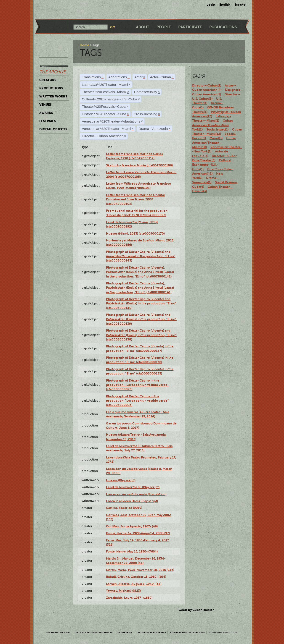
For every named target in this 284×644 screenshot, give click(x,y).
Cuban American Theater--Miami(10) (214, 143)
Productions (51, 88)
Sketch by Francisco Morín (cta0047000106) (139, 165)
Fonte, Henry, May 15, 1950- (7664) (132, 551)
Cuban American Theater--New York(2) (212, 125)
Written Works (53, 96)
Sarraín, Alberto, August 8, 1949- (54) (134, 584)
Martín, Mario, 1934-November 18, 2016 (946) (140, 570)
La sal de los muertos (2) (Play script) (133, 487)
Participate (190, 27)
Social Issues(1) (217, 129)
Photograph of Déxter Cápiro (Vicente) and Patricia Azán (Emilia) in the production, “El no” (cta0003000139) (141, 319)
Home (84, 45)
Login (211, 5)
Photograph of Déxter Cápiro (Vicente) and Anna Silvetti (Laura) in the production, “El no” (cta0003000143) (141, 256)
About (143, 27)
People (164, 27)
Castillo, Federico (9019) (124, 508)
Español (240, 5)
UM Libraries (124, 632)
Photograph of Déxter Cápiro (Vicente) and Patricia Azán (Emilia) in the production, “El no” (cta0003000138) (141, 335)
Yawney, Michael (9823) (123, 591)
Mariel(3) (216, 138)
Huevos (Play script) (121, 480)
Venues (45, 105)
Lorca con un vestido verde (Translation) (136, 494)
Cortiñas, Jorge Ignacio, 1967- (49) (132, 526)
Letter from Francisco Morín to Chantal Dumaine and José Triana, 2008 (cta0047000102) (135, 199)
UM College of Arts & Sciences (94, 632)
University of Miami (58, 632)
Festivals (48, 121)
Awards (46, 113)
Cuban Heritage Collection (187, 632)
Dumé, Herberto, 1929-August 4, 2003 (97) (138, 533)
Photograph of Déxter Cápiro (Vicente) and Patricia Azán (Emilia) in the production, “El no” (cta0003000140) (141, 303)
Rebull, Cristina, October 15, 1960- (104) (136, 577)
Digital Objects (53, 129)
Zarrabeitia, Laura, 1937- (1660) (129, 598)
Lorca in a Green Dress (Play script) (132, 501)
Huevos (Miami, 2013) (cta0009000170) (135, 233)
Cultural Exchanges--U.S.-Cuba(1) (212, 165)
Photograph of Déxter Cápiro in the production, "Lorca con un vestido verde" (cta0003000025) (137, 401)
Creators (48, 80)
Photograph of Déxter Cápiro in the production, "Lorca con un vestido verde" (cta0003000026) (137, 385)
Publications (223, 27)
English (225, 5)
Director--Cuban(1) (207, 85)
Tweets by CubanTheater (195, 610)
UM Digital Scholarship (151, 632)
